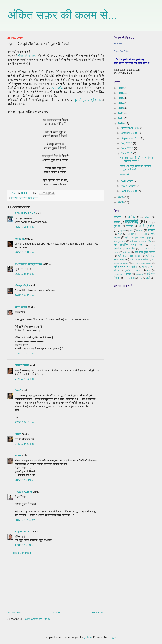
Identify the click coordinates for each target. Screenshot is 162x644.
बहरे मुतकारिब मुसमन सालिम (141, 241)
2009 (121, 197)
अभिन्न (18, 455)
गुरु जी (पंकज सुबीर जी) (87, 100)
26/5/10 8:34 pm (24, 274)
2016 (121, 93)
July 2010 (127, 143)
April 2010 (127, 181)
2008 (121, 202)
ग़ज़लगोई (14, 198)
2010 (121, 124)
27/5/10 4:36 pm (24, 379)
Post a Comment (21, 553)
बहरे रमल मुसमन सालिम (139, 260)
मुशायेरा (128, 270)
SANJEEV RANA (25, 213)
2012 (121, 113)
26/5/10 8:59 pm (24, 295)
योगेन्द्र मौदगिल (23, 286)
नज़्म (131, 230)
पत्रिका (151, 230)
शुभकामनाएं (118, 274)
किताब (117, 222)
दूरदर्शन (123, 230)
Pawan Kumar (23, 492)
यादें (149, 270)
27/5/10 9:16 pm (24, 422)
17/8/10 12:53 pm (25, 545)
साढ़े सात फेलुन (129, 278)
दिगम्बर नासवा (22, 365)
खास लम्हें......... (128, 174)
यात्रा (138, 270)
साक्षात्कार (139, 274)
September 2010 (131, 138)
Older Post (97, 613)
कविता (147, 217)
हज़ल (141, 278)
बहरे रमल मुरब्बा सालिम (29, 198)
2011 (121, 118)
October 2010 (129, 133)
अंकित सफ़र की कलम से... (62, 15)
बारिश (144, 267)
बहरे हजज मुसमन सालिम (125, 267)
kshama (20, 239)
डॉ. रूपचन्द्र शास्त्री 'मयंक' (29, 264)
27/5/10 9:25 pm (24, 444)
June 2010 (127, 148)
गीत (150, 222)
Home (56, 613)
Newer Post (15, 613)
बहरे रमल (126, 252)
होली (148, 278)
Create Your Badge (121, 51)
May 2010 (127, 153)
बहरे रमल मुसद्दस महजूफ (129, 256)
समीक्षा (128, 274)
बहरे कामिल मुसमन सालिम (137, 234)
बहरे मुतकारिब (120, 241)
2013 (121, 108)
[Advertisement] (56, 583)
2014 (121, 103)
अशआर (117, 217)
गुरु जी (117, 226)
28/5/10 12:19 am (25, 480)
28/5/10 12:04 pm (25, 520)
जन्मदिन (130, 226)
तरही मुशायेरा (147, 226)
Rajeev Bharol (23, 532)
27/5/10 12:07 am (25, 354)
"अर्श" (18, 390)
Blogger (112, 637)
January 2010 (129, 191)
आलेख (131, 217)
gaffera (88, 637)
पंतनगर (140, 230)
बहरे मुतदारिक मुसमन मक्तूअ (129, 245)
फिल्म (120, 234)
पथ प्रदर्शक (57, 88)
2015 (121, 98)
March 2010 (128, 186)
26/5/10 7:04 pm (24, 252)
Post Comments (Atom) (37, 619)
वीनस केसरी (21, 307)
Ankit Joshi (118, 44)
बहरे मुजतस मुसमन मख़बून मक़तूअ (138, 238)
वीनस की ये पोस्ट (27, 56)
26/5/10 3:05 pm (24, 227)
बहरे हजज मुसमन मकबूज (142, 263)
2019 (121, 88)
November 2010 (131, 128)
